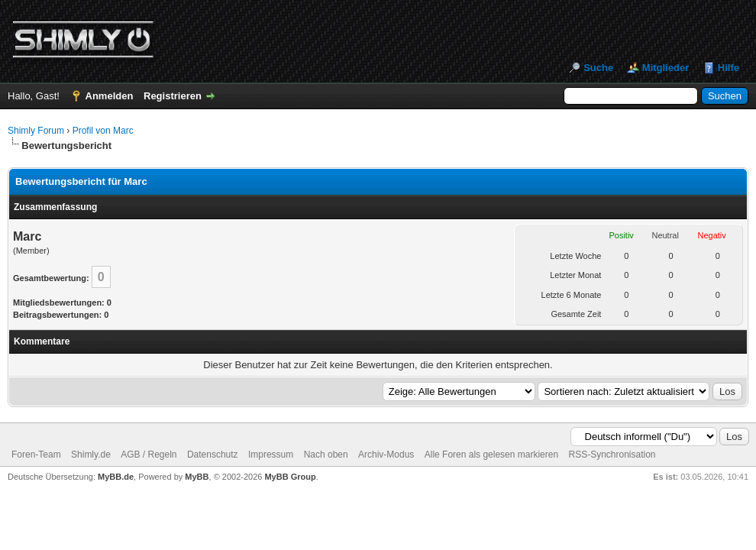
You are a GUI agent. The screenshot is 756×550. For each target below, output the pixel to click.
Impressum (271, 455)
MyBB (197, 477)
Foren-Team (36, 455)
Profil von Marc (103, 131)
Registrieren (173, 96)
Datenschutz (213, 455)
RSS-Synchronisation (612, 455)
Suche (598, 68)
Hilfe (729, 68)
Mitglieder (666, 68)
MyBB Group (290, 477)
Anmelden (110, 96)
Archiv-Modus (386, 455)
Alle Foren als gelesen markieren (491, 455)
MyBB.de (116, 477)
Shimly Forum (36, 131)
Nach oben (326, 455)
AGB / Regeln (149, 455)
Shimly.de (91, 455)
